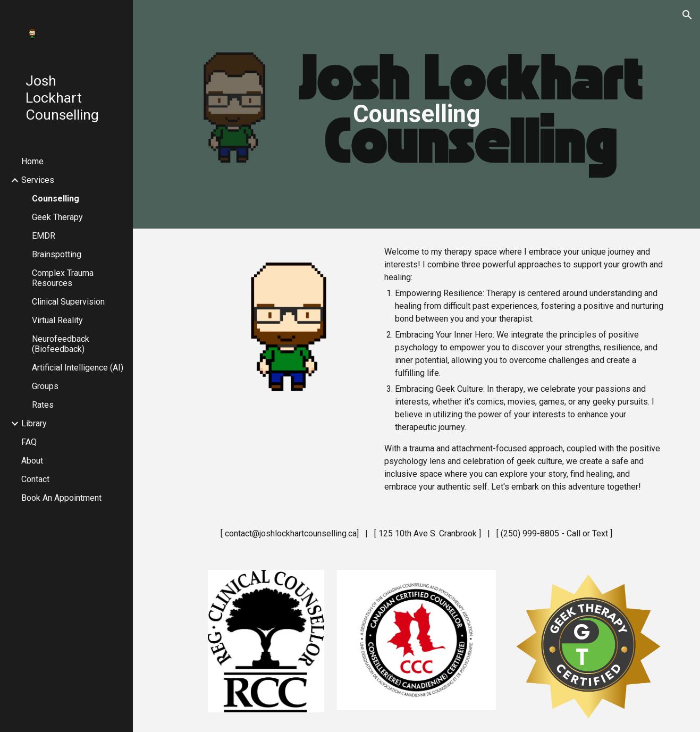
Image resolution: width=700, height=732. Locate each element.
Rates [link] (43, 405)
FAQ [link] (29, 442)
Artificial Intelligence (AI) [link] (78, 368)
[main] (416, 115)
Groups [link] (45, 386)
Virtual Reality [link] (57, 320)
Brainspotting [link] (57, 254)
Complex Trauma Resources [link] (63, 278)
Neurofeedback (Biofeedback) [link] (61, 344)
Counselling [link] (56, 199)
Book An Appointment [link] (61, 498)
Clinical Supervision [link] (68, 302)
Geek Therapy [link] (57, 217)
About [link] (32, 461)
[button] (687, 15)
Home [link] (32, 161)
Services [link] (38, 180)
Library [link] (34, 423)
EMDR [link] (44, 236)
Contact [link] (35, 479)
